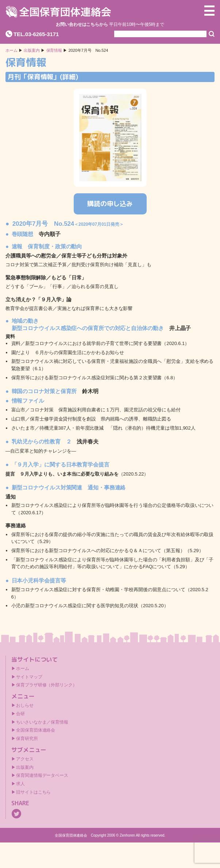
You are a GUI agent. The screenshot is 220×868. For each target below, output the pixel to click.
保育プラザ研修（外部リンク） (47, 685)
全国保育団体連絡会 (36, 730)
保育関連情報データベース (42, 775)
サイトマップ (29, 677)
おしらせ (25, 705)
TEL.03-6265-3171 (36, 34)
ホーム (11, 51)
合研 (20, 714)
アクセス (25, 759)
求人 (20, 784)
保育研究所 (27, 739)
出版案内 (25, 767)
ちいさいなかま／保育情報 (42, 722)
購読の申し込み (110, 204)
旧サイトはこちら (33, 792)
